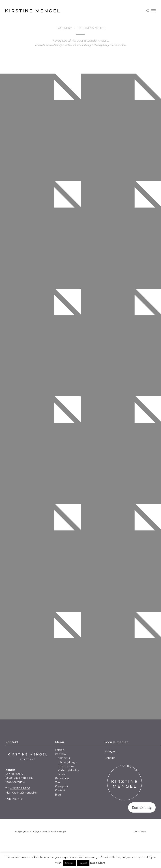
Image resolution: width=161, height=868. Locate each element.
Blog (58, 795)
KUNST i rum (66, 766)
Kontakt (60, 790)
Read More (98, 863)
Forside (60, 750)
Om (57, 782)
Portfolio (60, 754)
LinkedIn (110, 758)
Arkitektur (64, 758)
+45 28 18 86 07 (20, 788)
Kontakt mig (142, 807)
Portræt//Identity (68, 770)
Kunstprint (62, 786)
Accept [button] (69, 863)
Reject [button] (83, 863)
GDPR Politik (140, 832)
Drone (62, 774)
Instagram (111, 751)
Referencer (62, 778)
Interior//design (67, 762)
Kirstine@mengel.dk (25, 793)
